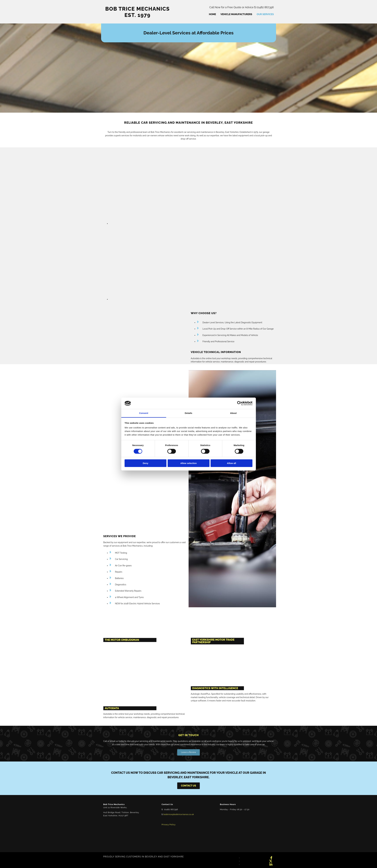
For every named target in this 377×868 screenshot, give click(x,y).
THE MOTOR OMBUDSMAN (122, 640)
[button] (188, 752)
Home (212, 14)
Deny (146, 463)
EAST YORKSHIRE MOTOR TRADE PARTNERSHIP (213, 641)
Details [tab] (189, 413)
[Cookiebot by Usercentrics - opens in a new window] (239, 403)
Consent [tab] (144, 413)
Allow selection (188, 463)
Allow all (232, 463)
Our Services (265, 14)
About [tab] (233, 413)
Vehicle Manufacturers (236, 14)
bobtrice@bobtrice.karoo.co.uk (179, 814)
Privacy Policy (168, 825)
